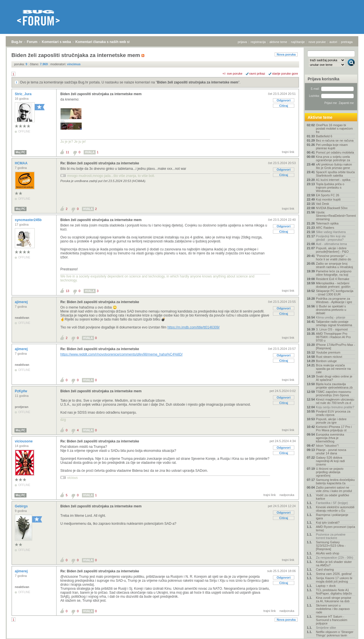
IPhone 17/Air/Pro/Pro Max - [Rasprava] (336, 346)
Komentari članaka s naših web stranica (108, 42)
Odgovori (284, 100)
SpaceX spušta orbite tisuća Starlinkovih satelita (335, 174)
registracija (258, 42)
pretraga (347, 42)
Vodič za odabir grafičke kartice (333, 497)
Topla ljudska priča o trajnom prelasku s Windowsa (330, 187)
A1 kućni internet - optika (333, 180)
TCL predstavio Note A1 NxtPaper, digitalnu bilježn (334, 592)
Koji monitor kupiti (328, 199)
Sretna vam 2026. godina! (334, 574)
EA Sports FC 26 (328, 195)
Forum (32, 42)
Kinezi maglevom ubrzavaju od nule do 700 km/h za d (335, 401)
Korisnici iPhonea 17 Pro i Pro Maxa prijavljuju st (334, 428)
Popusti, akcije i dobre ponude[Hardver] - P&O (332, 250)
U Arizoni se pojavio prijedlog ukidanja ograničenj (330, 472)
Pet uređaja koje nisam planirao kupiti (332, 146)
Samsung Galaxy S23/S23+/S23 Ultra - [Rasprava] (331, 546)
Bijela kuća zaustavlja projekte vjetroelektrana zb (334, 386)
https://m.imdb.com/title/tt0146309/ (193, 327)
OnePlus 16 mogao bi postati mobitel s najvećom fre (334, 128)
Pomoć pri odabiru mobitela (335, 152)
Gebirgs (22, 506)
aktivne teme (278, 42)
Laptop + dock (326, 586)
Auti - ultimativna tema (331, 244)
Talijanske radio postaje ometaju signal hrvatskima (334, 323)
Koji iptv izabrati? (328, 522)
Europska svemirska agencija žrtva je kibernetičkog (330, 438)
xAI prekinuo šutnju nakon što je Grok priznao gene (334, 166)
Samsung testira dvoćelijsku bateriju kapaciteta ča (335, 481)
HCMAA (22, 163)
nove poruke (317, 42)
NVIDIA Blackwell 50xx (332, 208)
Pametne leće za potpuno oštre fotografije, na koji (334, 273)
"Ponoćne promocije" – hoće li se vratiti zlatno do (334, 258)
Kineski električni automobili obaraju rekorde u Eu (335, 509)
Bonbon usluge (326, 361)
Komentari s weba (56, 42)
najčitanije (298, 42)
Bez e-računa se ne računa (335, 140)
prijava (242, 42)
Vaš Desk (322, 204)
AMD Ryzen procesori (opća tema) (336, 528)
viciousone (24, 441)
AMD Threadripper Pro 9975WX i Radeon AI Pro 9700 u (333, 337)
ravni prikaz (257, 74)
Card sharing (325, 569)
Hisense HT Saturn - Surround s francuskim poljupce (332, 620)
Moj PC (20, 152)
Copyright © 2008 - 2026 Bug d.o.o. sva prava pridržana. (182, 637)
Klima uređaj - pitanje (331, 317)
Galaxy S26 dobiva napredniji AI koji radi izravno (330, 461)
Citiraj (284, 106)
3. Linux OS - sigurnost (332, 329)
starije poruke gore (285, 74)
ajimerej (22, 302)
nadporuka (287, 495)
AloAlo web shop (328, 553)
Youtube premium (328, 352)
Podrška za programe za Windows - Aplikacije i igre (334, 300)
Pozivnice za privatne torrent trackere (331, 536)
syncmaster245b (29, 220)
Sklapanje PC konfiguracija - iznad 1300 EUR (335, 293)
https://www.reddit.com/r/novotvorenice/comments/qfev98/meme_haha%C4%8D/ (122, 354)
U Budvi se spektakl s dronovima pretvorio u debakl (331, 310)
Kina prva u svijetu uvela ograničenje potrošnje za (333, 158)
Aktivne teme (320, 117)
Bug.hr (17, 42)
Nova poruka (286, 54)
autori (334, 42)
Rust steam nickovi (329, 357)
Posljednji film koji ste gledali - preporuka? (331, 238)
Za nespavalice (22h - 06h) (335, 558)
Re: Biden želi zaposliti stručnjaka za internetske (100, 163)
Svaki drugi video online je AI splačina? (334, 378)
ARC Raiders (325, 228)
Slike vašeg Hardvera (331, 232)
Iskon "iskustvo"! (327, 446)
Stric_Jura (24, 94)
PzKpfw (21, 391)
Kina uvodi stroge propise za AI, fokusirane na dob (334, 599)
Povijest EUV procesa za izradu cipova (333, 413)
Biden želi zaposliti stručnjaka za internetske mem (198, 82)
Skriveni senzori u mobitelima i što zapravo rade (333, 609)
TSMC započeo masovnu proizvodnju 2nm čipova (334, 393)
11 (67, 152)
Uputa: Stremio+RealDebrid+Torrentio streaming (336, 216)
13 (67, 291)
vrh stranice (348, 631)
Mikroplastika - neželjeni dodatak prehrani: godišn (333, 285)
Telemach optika (327, 223)
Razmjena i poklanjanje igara (332, 516)
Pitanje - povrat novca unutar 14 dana (331, 452)
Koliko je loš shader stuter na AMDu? (334, 564)
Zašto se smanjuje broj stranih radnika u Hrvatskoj (334, 265)
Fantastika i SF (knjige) (332, 503)
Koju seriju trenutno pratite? (335, 407)
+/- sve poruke (233, 74)
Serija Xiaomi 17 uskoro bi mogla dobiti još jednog (334, 580)
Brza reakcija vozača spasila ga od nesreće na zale (333, 369)
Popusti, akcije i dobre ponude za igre (331, 421)
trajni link (288, 152)
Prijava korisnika (323, 79)
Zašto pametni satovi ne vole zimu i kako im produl (334, 489)
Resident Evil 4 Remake (333, 279)
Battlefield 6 (324, 136)
